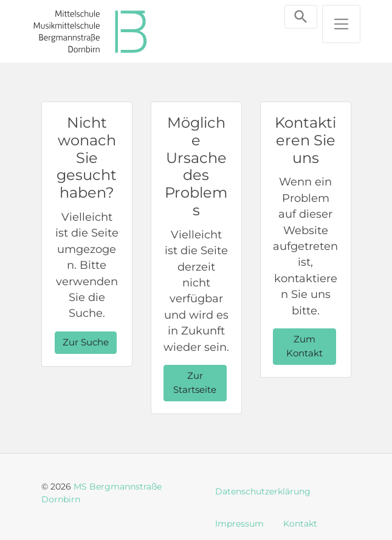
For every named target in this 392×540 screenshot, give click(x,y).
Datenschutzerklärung (263, 491)
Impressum (239, 524)
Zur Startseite (195, 382)
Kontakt (300, 524)
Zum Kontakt (304, 346)
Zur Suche (86, 342)
